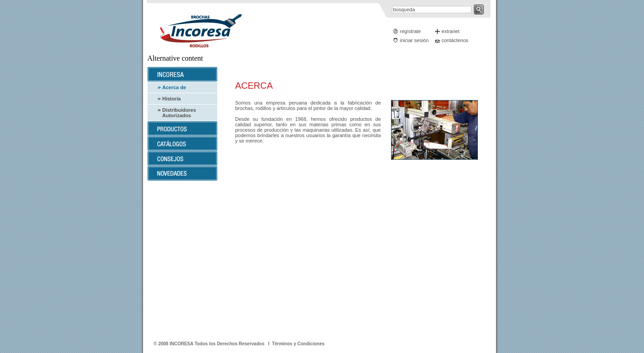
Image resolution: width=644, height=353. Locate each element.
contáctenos (455, 40)
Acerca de (174, 87)
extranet (451, 31)
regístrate (410, 31)
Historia (172, 99)
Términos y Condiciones (298, 344)
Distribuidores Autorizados (179, 113)
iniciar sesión (415, 40)
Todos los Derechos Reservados (230, 344)
